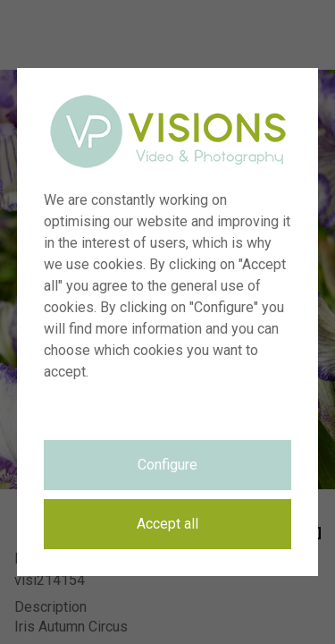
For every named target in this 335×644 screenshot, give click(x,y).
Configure (167, 465)
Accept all (167, 524)
